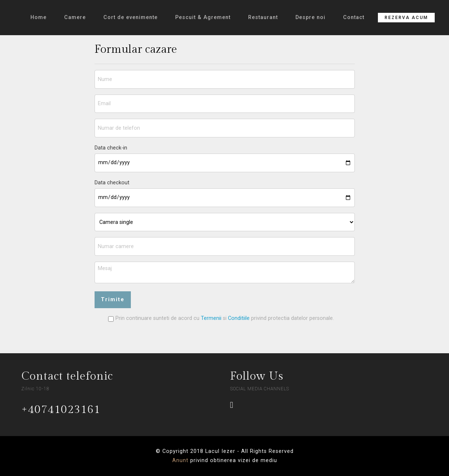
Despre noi (310, 17)
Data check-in (111, 148)
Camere (75, 17)
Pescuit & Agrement (203, 17)
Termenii (211, 318)
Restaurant (263, 17)
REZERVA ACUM (406, 18)
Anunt (180, 460)
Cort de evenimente (130, 17)
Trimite (113, 300)
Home (38, 17)
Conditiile (240, 318)
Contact (354, 17)
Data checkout (112, 183)
